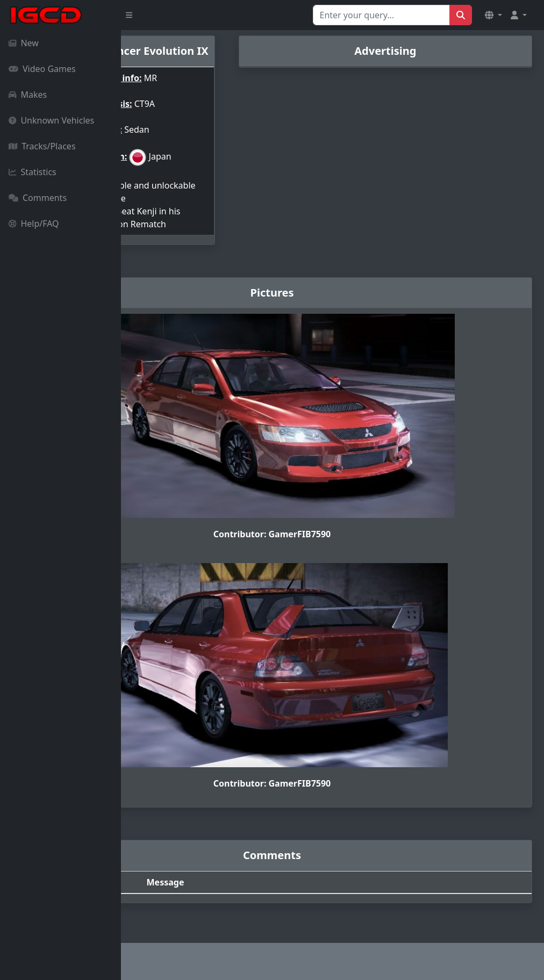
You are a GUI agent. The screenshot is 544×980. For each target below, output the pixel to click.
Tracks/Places (42, 146)
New (24, 43)
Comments (38, 198)
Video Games (42, 69)
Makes (28, 95)
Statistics (33, 172)
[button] (493, 15)
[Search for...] (381, 15)
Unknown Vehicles (51, 120)
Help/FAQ (34, 224)
